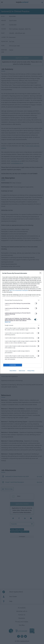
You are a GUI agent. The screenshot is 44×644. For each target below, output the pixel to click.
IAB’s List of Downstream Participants (19, 290)
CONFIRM (13, 365)
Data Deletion (13, 371)
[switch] (36, 303)
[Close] (41, 273)
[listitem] (22, 300)
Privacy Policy (31, 371)
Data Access (22, 371)
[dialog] (22, 322)
